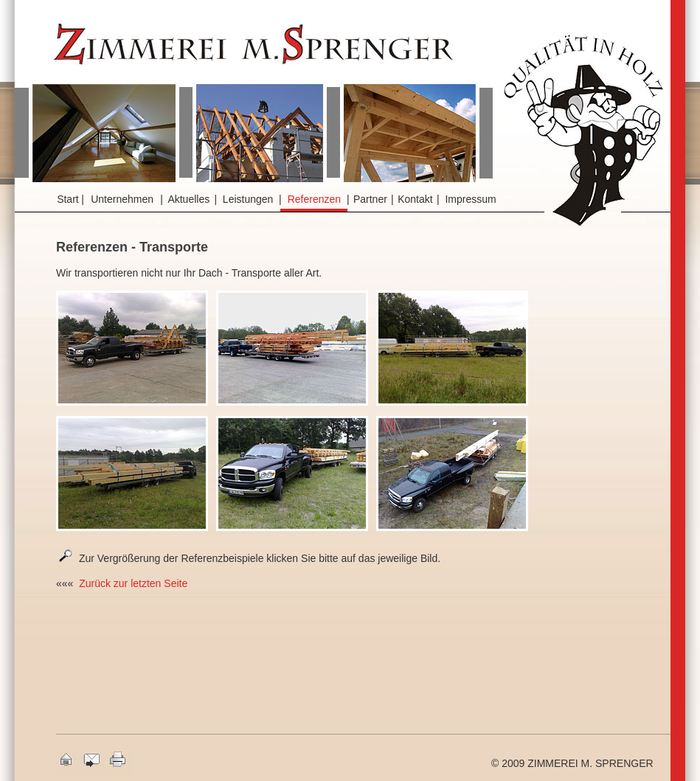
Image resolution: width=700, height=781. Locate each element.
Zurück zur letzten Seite (133, 583)
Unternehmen (122, 199)
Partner (370, 199)
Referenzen (314, 199)
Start (68, 199)
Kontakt (415, 199)
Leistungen (248, 199)
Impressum (470, 199)
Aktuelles (188, 199)
